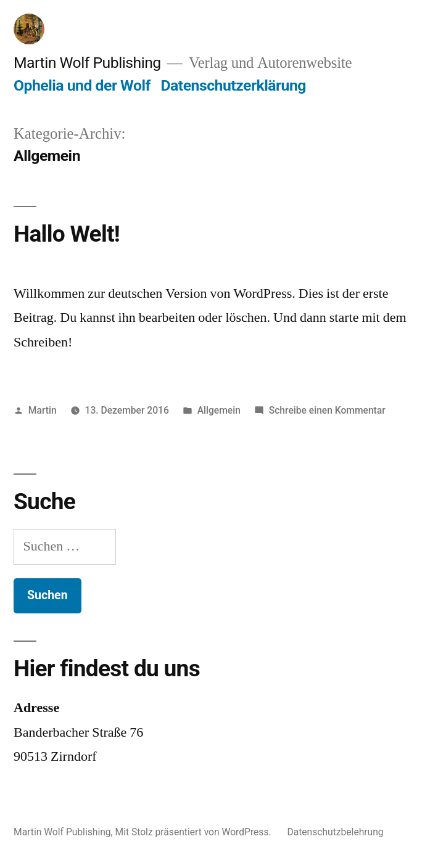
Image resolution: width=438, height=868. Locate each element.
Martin (43, 410)
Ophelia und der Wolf (82, 85)
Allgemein (219, 410)
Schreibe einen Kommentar (327, 410)
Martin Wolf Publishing (87, 63)
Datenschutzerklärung (233, 85)
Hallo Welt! (67, 234)
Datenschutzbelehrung (335, 832)
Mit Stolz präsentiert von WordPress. (195, 832)
